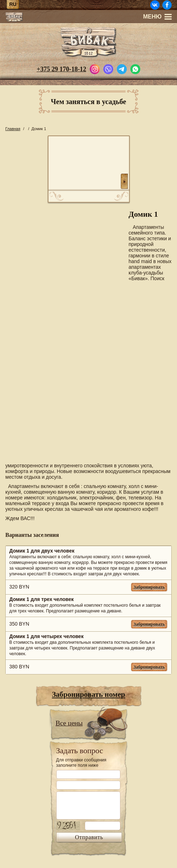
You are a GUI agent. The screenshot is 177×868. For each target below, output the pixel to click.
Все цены (69, 723)
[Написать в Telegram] (122, 68)
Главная (13, 129)
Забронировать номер (89, 694)
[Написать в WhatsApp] (135, 68)
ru (13, 4)
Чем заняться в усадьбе (88, 102)
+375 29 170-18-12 (61, 69)
